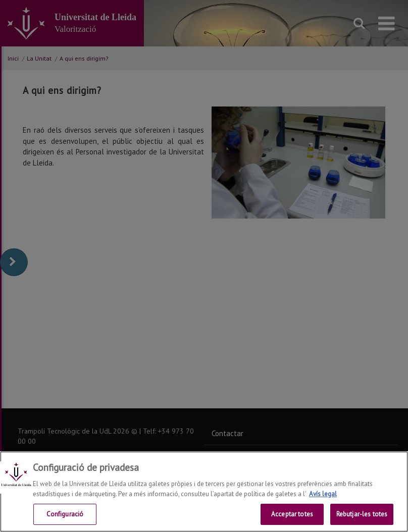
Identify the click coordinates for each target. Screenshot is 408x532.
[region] (204, 492)
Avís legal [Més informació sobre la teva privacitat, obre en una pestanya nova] (323, 494)
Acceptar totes (292, 514)
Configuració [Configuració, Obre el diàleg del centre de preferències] (65, 514)
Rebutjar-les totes (362, 514)
